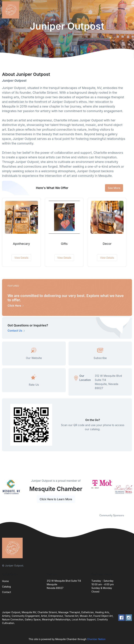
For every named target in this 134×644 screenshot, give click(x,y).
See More (114, 188)
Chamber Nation (96, 639)
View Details (21, 258)
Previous (89, 494)
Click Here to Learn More (56, 499)
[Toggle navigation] (129, 10)
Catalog (6, 587)
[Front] (11, 10)
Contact (7, 592)
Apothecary (21, 244)
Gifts (64, 244)
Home (5, 581)
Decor (107, 244)
